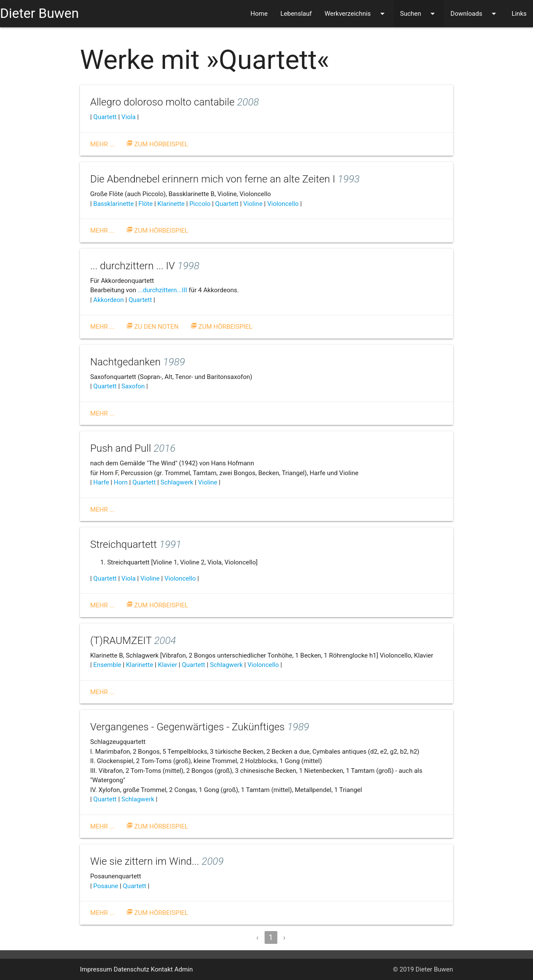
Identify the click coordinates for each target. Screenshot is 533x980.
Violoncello (283, 204)
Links (519, 14)
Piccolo (200, 204)
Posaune (105, 886)
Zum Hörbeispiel (157, 144)
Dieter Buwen (39, 13)
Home (259, 14)
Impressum (96, 969)
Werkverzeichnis (356, 14)
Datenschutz (131, 969)
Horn (121, 482)
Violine (253, 204)
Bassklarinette (113, 204)
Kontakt (162, 969)
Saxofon (133, 386)
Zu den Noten (152, 327)
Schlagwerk (177, 482)
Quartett (105, 117)
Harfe (101, 482)
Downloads (475, 14)
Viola (128, 117)
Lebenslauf (296, 14)
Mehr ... (102, 144)
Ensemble (107, 665)
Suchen (419, 14)
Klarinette (171, 204)
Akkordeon (108, 300)
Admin (184, 969)
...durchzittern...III (162, 290)
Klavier (167, 665)
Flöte (146, 204)
